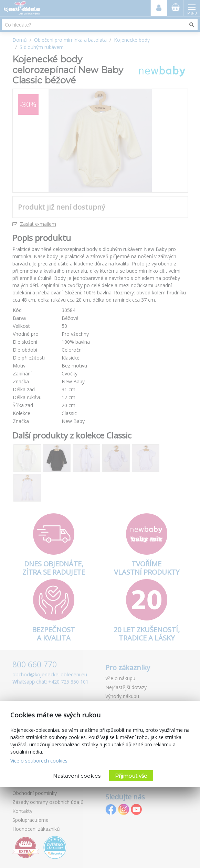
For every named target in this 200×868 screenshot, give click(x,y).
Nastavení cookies (77, 776)
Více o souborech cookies (39, 761)
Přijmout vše (131, 776)
